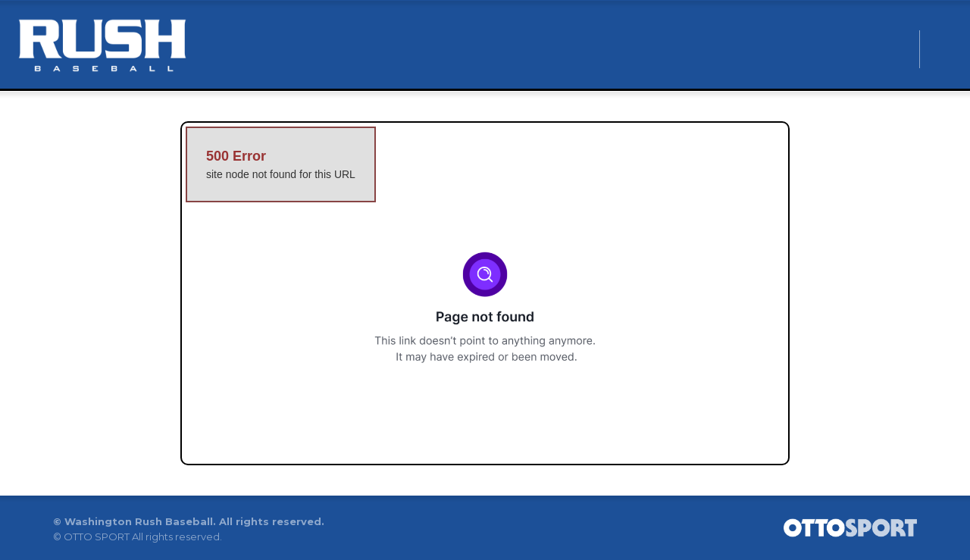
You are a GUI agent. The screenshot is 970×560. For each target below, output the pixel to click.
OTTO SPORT (97, 537)
